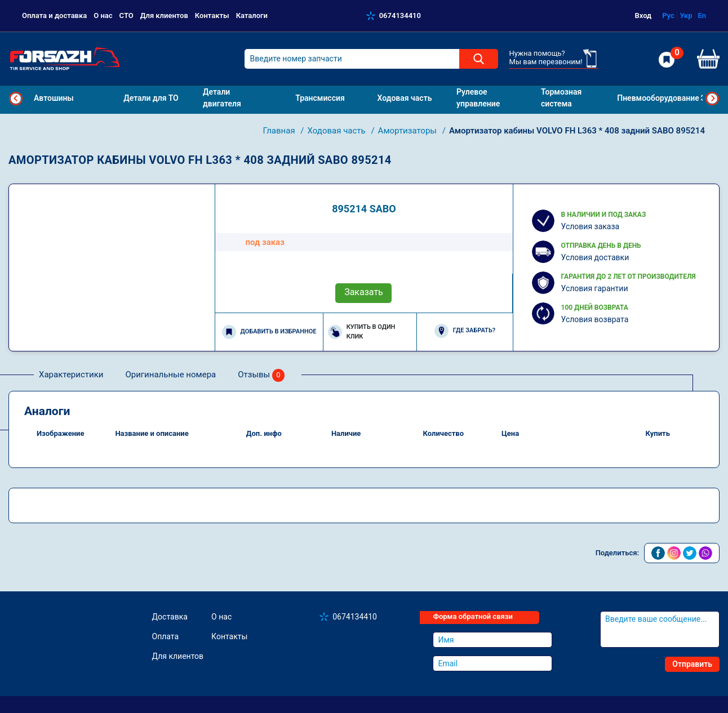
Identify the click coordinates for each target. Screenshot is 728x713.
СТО (126, 15)
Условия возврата (595, 319)
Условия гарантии (595, 288)
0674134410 (400, 15)
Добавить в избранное (269, 332)
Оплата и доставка (54, 15)
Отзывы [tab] (261, 375)
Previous (16, 99)
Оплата (166, 636)
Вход (643, 15)
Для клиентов (164, 15)
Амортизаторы (409, 131)
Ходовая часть (338, 131)
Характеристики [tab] (71, 375)
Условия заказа (591, 226)
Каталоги (252, 15)
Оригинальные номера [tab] (170, 375)
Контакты (212, 15)
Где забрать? (465, 331)
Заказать (364, 292)
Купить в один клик (362, 332)
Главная (280, 131)
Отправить (692, 664)
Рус (668, 15)
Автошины (54, 98)
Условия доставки (595, 257)
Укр (686, 15)
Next (712, 99)
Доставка (170, 617)
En (702, 15)
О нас (103, 15)
